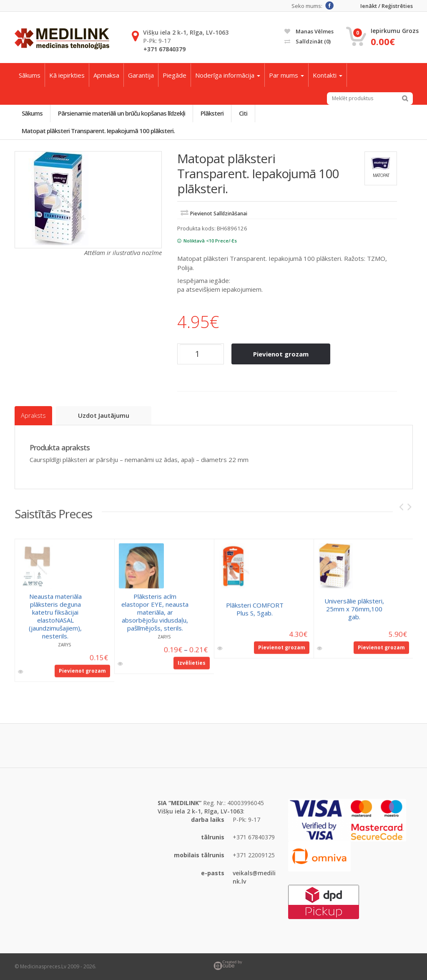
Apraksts (33, 416)
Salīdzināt (308, 41)
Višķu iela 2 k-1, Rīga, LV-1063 (186, 32)
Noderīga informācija (228, 75)
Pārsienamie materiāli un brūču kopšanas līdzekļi (122, 113)
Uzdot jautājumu (104, 415)
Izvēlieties (192, 667)
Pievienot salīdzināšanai (219, 213)
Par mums (286, 75)
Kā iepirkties (67, 75)
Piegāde (175, 75)
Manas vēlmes (309, 31)
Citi (244, 113)
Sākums (30, 75)
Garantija (141, 75)
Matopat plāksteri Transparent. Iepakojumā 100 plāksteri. (99, 131)
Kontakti (328, 75)
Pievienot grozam (281, 354)
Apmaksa (106, 75)
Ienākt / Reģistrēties (387, 6)
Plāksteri (212, 113)
